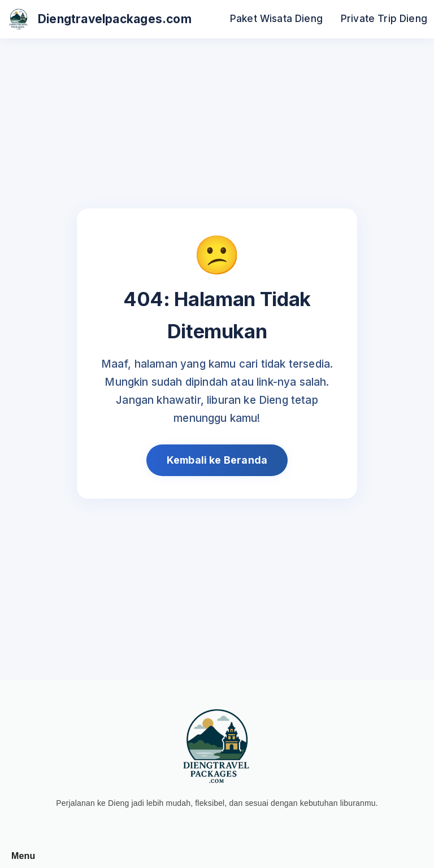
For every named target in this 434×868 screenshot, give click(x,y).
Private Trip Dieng (384, 18)
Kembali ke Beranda (217, 460)
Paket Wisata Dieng (276, 18)
